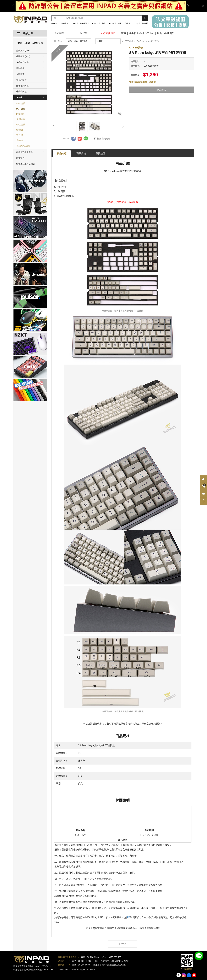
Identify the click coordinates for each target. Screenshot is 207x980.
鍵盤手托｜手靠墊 (24, 152)
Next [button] (187, 6)
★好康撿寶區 (108, 33)
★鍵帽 (19, 97)
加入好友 (199, 956)
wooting (55, 23)
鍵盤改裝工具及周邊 (26, 164)
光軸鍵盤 (20, 74)
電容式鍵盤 (21, 80)
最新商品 (59, 33)
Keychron (94, 23)
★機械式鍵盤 (22, 62)
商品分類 (25, 33)
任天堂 (128, 23)
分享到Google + (80, 139)
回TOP (123, 944)
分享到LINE (86, 139)
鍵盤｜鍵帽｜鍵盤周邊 (30, 43)
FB (129, 917)
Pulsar (111, 23)
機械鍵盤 (83, 23)
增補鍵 (20, 140)
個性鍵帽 (21, 124)
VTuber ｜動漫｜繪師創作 (160, 33)
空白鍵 (20, 135)
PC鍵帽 (20, 114)
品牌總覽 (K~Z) (23, 56)
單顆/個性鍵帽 (23, 146)
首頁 (60, 41)
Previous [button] (14, 6)
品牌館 (84, 33)
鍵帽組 (20, 130)
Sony (136, 23)
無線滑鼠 (65, 23)
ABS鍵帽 (21, 103)
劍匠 (119, 23)
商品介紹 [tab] (62, 153)
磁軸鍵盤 (145, 23)
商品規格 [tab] (81, 153)
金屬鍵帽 (21, 119)
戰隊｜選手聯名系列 (133, 33)
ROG (74, 23)
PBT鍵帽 (21, 109)
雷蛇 (103, 23)
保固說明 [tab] (100, 153)
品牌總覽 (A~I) (23, 51)
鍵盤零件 (20, 158)
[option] (101, 6)
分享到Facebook (73, 139)
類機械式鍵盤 (22, 86)
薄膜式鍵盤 (21, 91)
